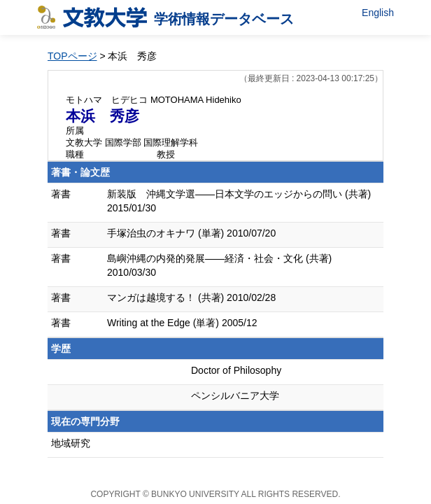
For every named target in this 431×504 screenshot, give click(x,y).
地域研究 (71, 443)
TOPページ (72, 56)
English (378, 13)
